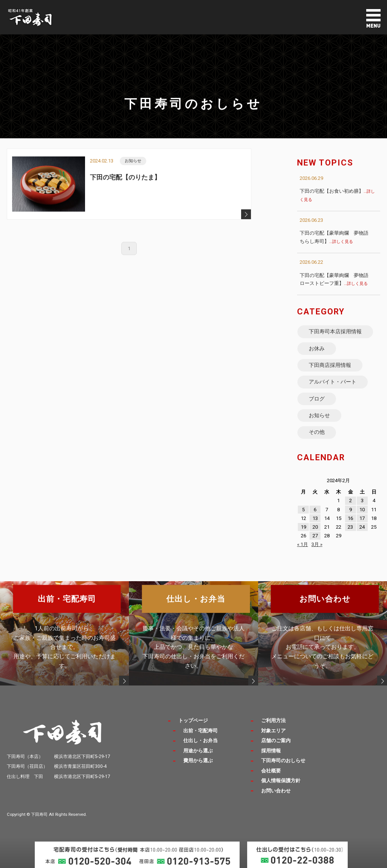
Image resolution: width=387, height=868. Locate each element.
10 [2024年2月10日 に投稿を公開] (362, 510)
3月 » (317, 544)
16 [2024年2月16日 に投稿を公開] (350, 518)
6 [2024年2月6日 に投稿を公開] (315, 510)
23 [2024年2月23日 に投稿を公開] (350, 527)
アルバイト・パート (333, 382)
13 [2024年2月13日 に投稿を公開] (315, 518)
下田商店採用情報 (330, 365)
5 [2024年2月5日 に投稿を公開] (303, 510)
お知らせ (319, 415)
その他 (317, 432)
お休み (317, 348)
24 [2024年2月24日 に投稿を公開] (362, 527)
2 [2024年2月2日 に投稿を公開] (351, 501)
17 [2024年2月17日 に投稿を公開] (362, 518)
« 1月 (303, 544)
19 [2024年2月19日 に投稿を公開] (303, 527)
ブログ (317, 399)
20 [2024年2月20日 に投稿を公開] (315, 527)
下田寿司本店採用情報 (335, 331)
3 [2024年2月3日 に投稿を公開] (362, 501)
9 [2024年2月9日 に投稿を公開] (351, 510)
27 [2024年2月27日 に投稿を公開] (315, 536)
